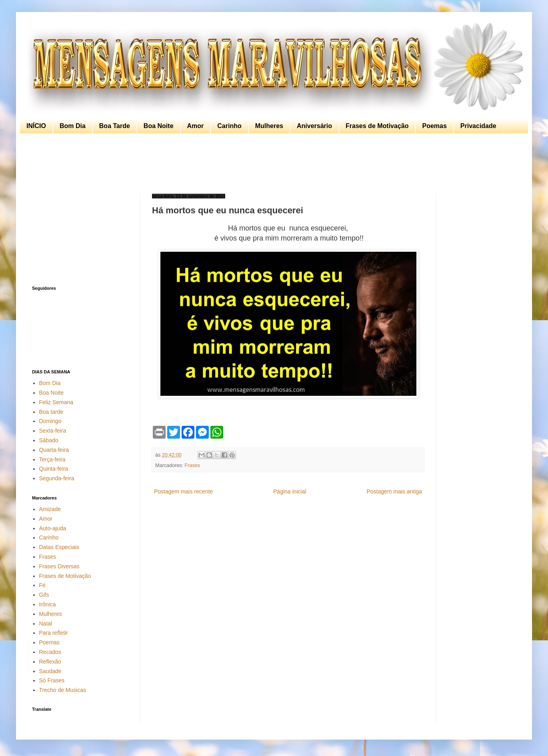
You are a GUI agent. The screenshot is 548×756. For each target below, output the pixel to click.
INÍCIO (36, 126)
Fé (42, 585)
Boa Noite (159, 126)
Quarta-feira (54, 450)
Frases (193, 465)
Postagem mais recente (183, 491)
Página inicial (290, 491)
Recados (50, 652)
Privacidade (478, 126)
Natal (46, 624)
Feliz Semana (56, 402)
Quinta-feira (54, 469)
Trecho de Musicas (63, 690)
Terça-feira (52, 459)
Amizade (50, 509)
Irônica (48, 604)
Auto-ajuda (53, 528)
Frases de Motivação (377, 126)
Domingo (50, 421)
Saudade (50, 671)
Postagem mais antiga (394, 491)
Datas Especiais (59, 547)
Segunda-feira (57, 478)
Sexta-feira (53, 431)
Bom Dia (73, 126)
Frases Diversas (59, 566)
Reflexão (50, 662)
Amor (196, 126)
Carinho (229, 126)
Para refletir (54, 633)
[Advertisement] (272, 164)
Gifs (44, 595)
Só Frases (52, 680)
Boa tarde (51, 412)
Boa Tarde (115, 126)
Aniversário (314, 126)
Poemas (434, 126)
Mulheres (269, 126)
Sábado (49, 440)
